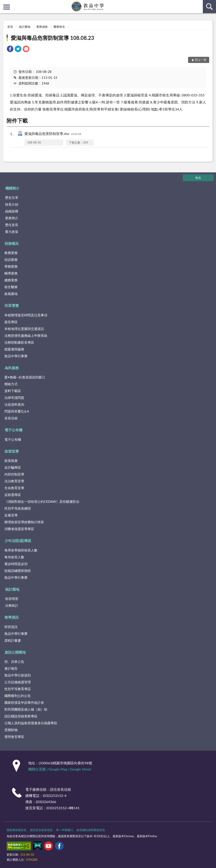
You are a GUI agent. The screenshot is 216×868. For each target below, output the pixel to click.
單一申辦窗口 (65, 830)
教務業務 (11, 253)
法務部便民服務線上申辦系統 (26, 335)
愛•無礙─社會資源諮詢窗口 (25, 377)
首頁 (10, 27)
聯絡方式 (11, 384)
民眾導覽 (12, 305)
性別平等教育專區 (18, 689)
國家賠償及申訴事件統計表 (24, 702)
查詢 (209, 7)
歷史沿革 (12, 197)
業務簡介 (12, 218)
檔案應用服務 (14, 349)
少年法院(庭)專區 (18, 541)
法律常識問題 (14, 398)
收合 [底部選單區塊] (198, 178)
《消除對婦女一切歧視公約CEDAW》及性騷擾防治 (42, 501)
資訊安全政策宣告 (41, 830)
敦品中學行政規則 (18, 675)
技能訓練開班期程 (18, 571)
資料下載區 (13, 391)
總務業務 (11, 280)
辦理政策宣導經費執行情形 (24, 522)
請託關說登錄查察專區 (21, 716)
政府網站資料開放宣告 (91, 830)
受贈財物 (11, 730)
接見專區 (11, 322)
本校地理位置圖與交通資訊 (24, 329)
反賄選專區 (13, 495)
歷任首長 (12, 225)
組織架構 (12, 211)
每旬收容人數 (14, 557)
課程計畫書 (13, 640)
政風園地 (11, 294)
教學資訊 (12, 617)
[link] (10, 49)
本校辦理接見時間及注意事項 (26, 315)
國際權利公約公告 (18, 696)
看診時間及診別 (16, 564)
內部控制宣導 (14, 474)
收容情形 (12, 599)
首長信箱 (11, 418)
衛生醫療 (11, 287)
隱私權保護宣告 (17, 830)
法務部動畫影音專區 (19, 342)
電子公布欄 (13, 430)
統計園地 (25, 27)
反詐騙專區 (13, 467)
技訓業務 (11, 260)
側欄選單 (7, 7)
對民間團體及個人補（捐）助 (26, 709)
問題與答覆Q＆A (17, 411)
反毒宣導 (11, 515)
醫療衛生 (59, 27)
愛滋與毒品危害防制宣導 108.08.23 (52, 38)
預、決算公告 (14, 662)
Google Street (81, 769)
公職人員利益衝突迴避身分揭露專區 (31, 723)
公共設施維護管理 (18, 682)
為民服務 (12, 368)
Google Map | (59, 769)
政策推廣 (11, 461)
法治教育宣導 (14, 481)
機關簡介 (12, 188)
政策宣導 (12, 451)
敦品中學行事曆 (16, 356)
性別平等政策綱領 (18, 508)
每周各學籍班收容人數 (21, 550)
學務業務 (11, 266)
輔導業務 (11, 273)
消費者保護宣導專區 (19, 529)
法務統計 (12, 605)
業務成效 (42, 27)
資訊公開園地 (15, 652)
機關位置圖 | (38, 769)
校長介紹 (12, 204)
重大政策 (12, 232)
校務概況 (12, 243)
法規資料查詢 (14, 404)
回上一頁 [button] (201, 60)
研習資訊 (11, 627)
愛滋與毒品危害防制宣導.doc (53, 134)
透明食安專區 (14, 737)
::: (4, 3)
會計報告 (11, 668)
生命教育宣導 (14, 488)
